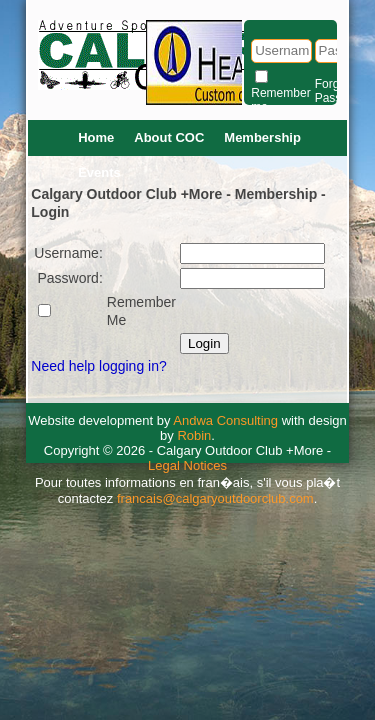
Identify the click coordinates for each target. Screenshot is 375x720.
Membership (262, 137)
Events (99, 172)
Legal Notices (187, 465)
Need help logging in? (98, 366)
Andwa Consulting (225, 420)
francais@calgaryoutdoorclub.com (215, 498)
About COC (169, 137)
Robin (194, 435)
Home (96, 137)
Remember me (280, 100)
